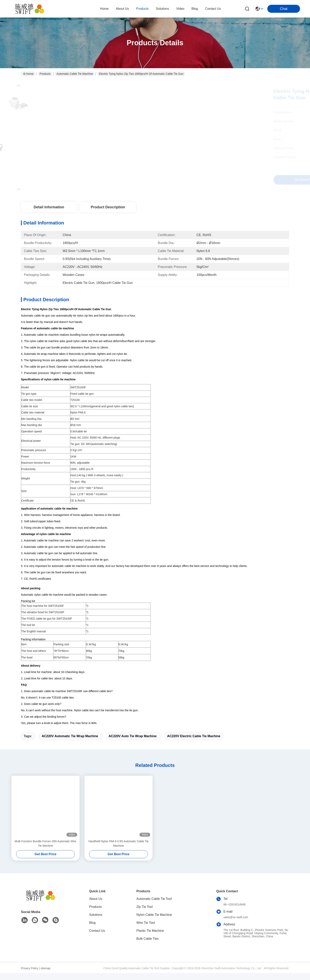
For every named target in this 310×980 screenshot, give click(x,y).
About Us (96, 906)
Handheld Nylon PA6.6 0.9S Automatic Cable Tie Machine (118, 850)
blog (195, 9)
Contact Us (97, 938)
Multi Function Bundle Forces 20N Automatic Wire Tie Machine (46, 850)
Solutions (96, 922)
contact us (213, 9)
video (180, 9)
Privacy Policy (30, 975)
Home (104, 9)
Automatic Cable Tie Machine (75, 74)
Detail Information (49, 207)
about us (122, 9)
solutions (162, 9)
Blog (92, 930)
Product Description (108, 207)
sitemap (46, 975)
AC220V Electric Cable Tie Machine (194, 743)
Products (45, 74)
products (142, 9)
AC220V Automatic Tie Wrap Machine (70, 743)
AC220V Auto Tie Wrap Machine (133, 743)
